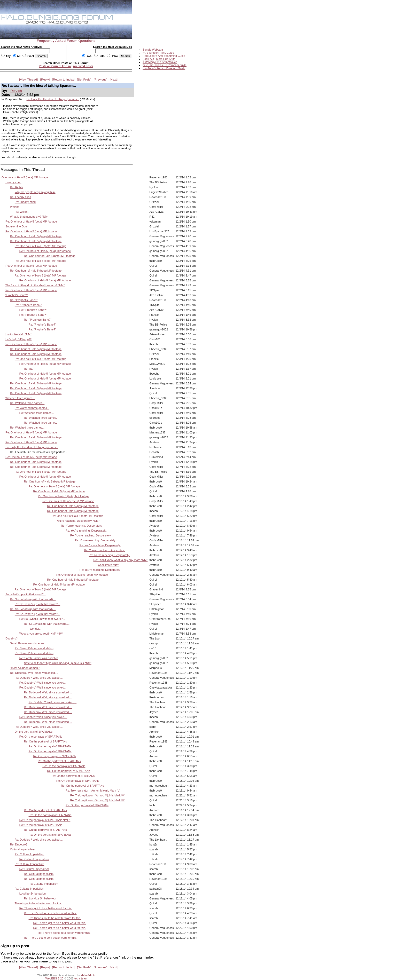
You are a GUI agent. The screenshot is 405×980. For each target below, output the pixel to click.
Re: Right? (17, 187)
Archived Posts (83, 66)
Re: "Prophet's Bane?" (24, 300)
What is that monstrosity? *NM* (29, 217)
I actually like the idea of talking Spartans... (53, 99)
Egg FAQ (148, 59)
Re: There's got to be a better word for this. (46, 908)
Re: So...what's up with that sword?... (33, 599)
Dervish (16, 91)
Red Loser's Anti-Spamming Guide (164, 56)
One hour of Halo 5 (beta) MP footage (25, 177)
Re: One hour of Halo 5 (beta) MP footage (31, 222)
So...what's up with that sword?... (26, 594)
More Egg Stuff (165, 59)
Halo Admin (88, 975)
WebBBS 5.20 (54, 978)
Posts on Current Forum (55, 66)
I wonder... (35, 629)
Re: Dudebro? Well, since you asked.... (34, 673)
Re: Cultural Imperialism (30, 854)
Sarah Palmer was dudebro (27, 643)
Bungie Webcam (153, 50)
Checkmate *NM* (108, 565)
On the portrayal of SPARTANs (34, 732)
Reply (45, 80)
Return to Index (63, 80)
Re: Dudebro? (19, 844)
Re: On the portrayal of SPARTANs (41, 737)
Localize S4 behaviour (33, 894)
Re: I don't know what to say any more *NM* (120, 560)
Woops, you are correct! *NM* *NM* (41, 634)
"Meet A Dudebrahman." (25, 668)
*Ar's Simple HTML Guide (158, 53)
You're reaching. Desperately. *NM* (78, 521)
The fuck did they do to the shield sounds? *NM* (35, 285)
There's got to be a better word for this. (38, 903)
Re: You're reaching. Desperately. (81, 526)
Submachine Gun (16, 226)
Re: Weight (22, 212)
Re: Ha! (29, 369)
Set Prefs (84, 80)
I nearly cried (13, 182)
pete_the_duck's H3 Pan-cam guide (165, 65)
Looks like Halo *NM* (18, 334)
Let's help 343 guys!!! (18, 339)
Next (114, 80)
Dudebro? (11, 638)
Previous (100, 80)
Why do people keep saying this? (35, 192)
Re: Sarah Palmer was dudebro (34, 648)
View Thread (28, 80)
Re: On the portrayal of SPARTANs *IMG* (45, 820)
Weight (14, 207)
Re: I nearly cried (21, 197)
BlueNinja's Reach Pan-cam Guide (164, 68)
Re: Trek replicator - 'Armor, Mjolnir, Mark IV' (93, 791)
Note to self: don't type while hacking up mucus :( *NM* (58, 663)
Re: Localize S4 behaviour (40, 898)
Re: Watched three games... (27, 403)
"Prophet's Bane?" (17, 295)
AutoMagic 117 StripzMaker (160, 62)
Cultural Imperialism (22, 849)
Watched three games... (20, 398)
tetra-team (81, 978)
